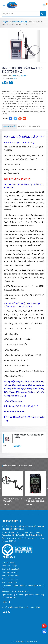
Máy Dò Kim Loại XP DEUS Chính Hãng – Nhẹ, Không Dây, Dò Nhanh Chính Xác (35, 500)
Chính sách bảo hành (10, 572)
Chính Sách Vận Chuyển (11, 569)
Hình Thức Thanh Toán (10, 576)
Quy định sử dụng (8, 563)
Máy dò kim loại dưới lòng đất (18, 466)
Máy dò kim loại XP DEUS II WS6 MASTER (12, 500)
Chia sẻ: (5, 119)
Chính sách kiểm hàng (10, 579)
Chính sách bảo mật (9, 566)
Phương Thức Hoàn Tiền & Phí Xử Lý (15, 591)
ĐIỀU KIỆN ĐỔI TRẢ (9, 582)
